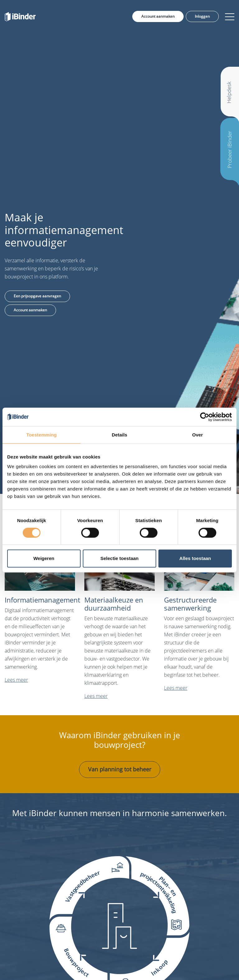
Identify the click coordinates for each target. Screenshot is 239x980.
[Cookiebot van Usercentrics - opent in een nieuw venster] (205, 417)
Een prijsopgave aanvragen (37, 296)
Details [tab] (119, 435)
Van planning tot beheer (120, 769)
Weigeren (44, 558)
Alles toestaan (195, 558)
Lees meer (16, 680)
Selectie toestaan (120, 558)
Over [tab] (197, 435)
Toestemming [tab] (42, 435)
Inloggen (202, 16)
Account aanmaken (158, 16)
